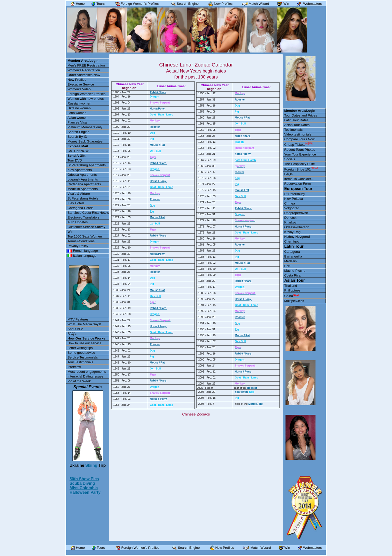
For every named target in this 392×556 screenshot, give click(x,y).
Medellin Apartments (83, 189)
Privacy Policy (78, 246)
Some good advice (81, 353)
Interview (74, 367)
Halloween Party (85, 492)
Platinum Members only (85, 127)
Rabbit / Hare (158, 92)
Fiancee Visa (77, 122)
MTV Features (78, 319)
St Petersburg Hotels (83, 198)
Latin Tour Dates (296, 120)
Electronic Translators (83, 217)
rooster (239, 172)
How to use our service (84, 343)
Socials (290, 159)
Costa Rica (292, 275)
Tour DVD (75, 160)
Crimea (290, 203)
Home (76, 4)
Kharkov (290, 222)
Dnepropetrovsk (296, 213)
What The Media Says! (84, 324)
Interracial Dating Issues (85, 376)
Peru (288, 266)
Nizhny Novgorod (297, 237)
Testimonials (293, 130)
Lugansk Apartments (83, 179)
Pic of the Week (79, 381)
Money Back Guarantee (85, 141)
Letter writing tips (80, 348)
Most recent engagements (87, 372)
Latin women (77, 113)
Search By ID (77, 137)
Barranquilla (293, 256)
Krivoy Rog (292, 232)
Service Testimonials (83, 357)
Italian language (82, 256)
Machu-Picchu (295, 271)
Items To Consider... (299, 179)
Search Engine (78, 132)
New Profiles (77, 80)
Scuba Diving (82, 483)
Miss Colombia (84, 488)
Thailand (291, 286)
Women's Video (79, 89)
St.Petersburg (294, 194)
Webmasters (308, 4)
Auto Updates (78, 222)
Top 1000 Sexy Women (85, 236)
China (292, 295)
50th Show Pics (84, 479)
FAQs (288, 174)
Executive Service (81, 84)
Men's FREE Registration (86, 65)
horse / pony (243, 154)
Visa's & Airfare (79, 194)
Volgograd (292, 208)
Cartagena (292, 252)
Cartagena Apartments (84, 184)
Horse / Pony (158, 181)
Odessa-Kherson (297, 227)
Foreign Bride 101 (301, 169)
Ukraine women (79, 108)
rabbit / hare (243, 136)
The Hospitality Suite (299, 164)
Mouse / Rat (157, 145)
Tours (97, 4)
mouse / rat (242, 190)
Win (70, 232)
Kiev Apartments (80, 170)
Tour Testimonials (80, 362)
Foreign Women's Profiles (86, 94)
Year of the (241, 392)
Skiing (92, 465)
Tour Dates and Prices (301, 115)
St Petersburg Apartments (87, 165)
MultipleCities (294, 301)
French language (83, 251)
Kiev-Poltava (294, 199)
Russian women (79, 103)
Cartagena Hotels (80, 208)
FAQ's (72, 334)
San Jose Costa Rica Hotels (88, 213)
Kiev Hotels (76, 203)
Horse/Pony (157, 108)
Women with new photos (86, 99)
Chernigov (292, 241)
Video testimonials (298, 134)
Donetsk (290, 218)
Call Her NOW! (78, 151)
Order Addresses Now (84, 75)
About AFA (75, 329)
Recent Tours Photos (300, 150)
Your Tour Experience (300, 154)
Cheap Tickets (298, 144)
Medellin (290, 261)
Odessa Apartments (82, 175)
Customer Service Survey (86, 227)
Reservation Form (297, 184)
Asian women (77, 118)
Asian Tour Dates (297, 125)
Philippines (292, 290)
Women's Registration (84, 70)
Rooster (155, 127)
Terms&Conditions (81, 241)
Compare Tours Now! (300, 139)
